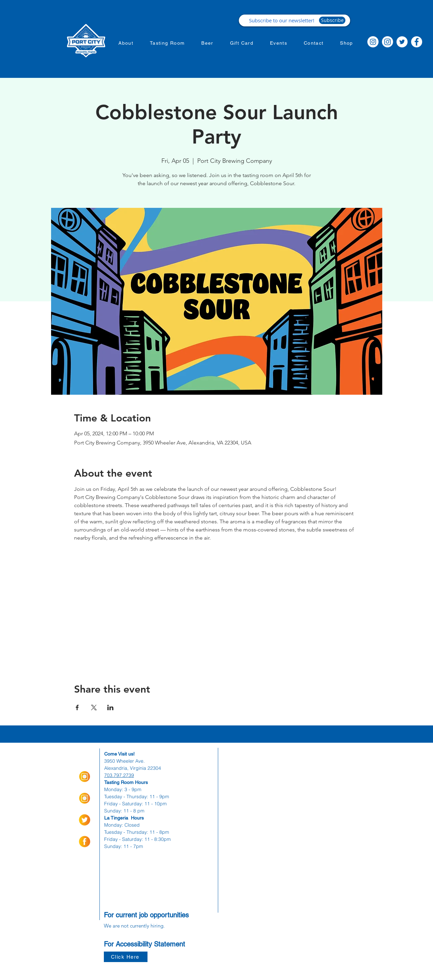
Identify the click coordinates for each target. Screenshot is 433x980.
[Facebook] (417, 42)
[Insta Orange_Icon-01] (85, 777)
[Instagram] (373, 42)
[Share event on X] (94, 707)
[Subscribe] (332, 20)
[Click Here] (126, 957)
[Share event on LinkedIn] (110, 707)
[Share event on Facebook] (77, 707)
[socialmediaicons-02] (85, 820)
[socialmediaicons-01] (85, 842)
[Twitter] (402, 42)
